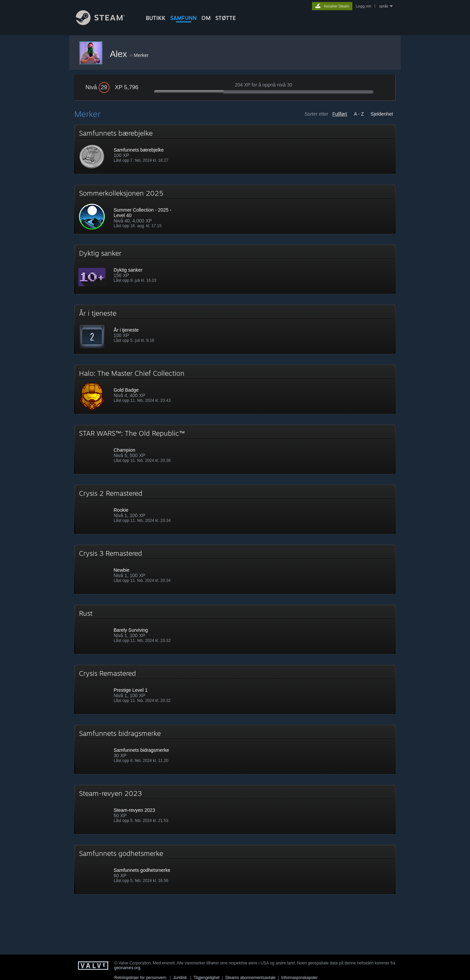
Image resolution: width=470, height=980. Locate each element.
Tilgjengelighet (206, 978)
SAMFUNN (183, 18)
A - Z (359, 114)
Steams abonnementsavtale (250, 978)
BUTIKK (156, 18)
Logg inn (363, 6)
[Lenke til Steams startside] (105, 23)
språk (384, 6)
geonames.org (127, 968)
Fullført (340, 114)
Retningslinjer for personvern (140, 978)
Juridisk (180, 978)
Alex (120, 54)
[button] (235, 149)
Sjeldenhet (382, 114)
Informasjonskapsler (299, 978)
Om (206, 18)
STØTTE (226, 18)
